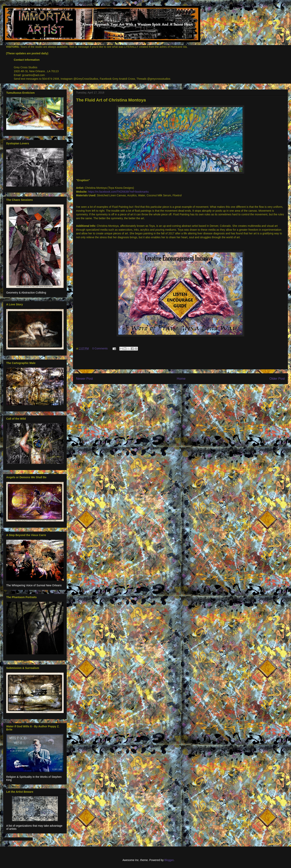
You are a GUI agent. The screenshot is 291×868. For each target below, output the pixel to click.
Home (181, 379)
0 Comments (100, 348)
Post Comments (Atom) (189, 389)
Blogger (169, 860)
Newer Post (84, 379)
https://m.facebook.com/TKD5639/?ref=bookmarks (118, 192)
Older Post (277, 379)
